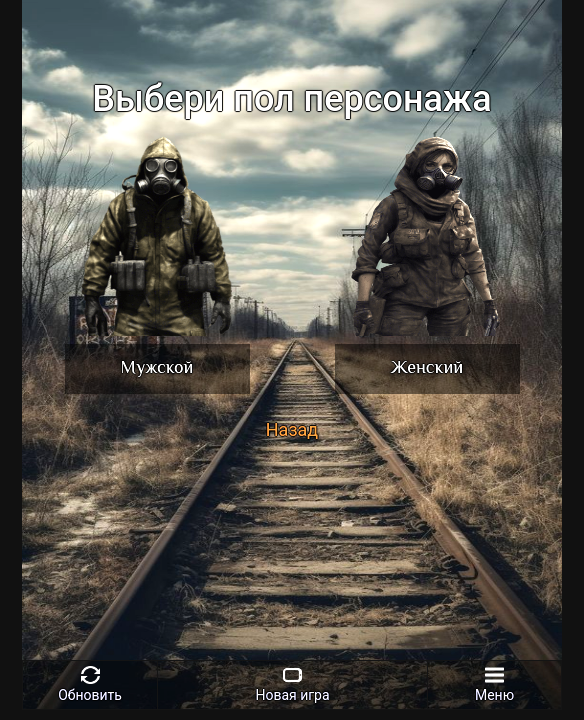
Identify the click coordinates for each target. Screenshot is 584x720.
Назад (292, 429)
